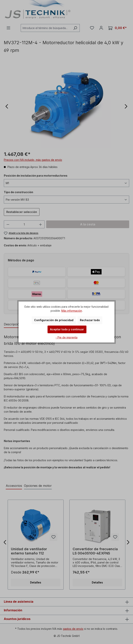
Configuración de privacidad (54, 320)
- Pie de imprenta (66, 337)
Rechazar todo (90, 320)
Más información (72, 311)
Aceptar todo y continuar (67, 329)
